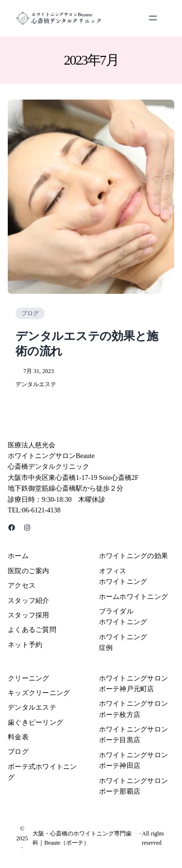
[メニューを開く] (153, 18)
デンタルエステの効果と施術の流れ (87, 344)
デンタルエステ (36, 384)
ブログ (30, 313)
